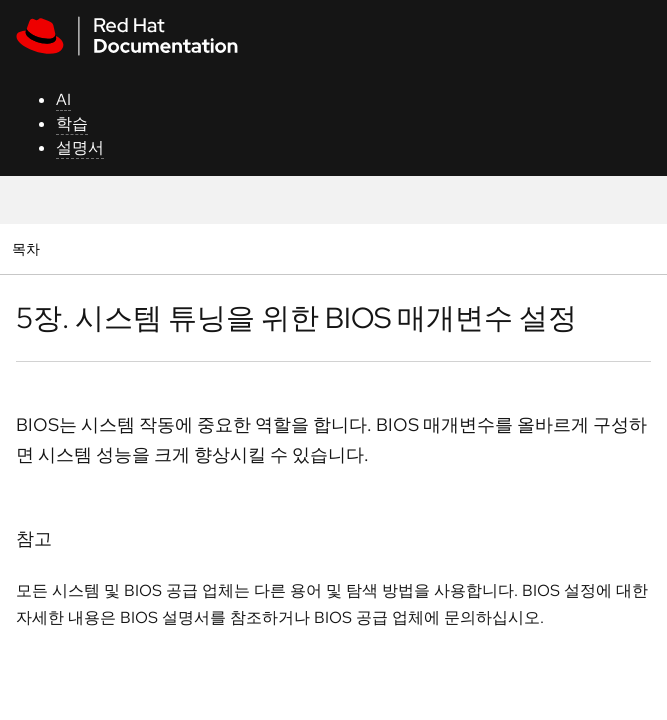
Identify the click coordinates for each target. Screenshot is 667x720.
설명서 (80, 147)
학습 (72, 123)
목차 (28, 248)
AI (63, 99)
